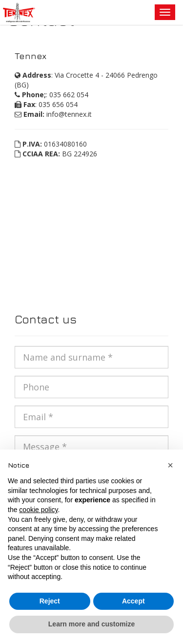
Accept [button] (133, 601)
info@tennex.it (69, 114)
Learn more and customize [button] (91, 624)
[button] (170, 465)
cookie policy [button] (38, 510)
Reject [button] (50, 601)
